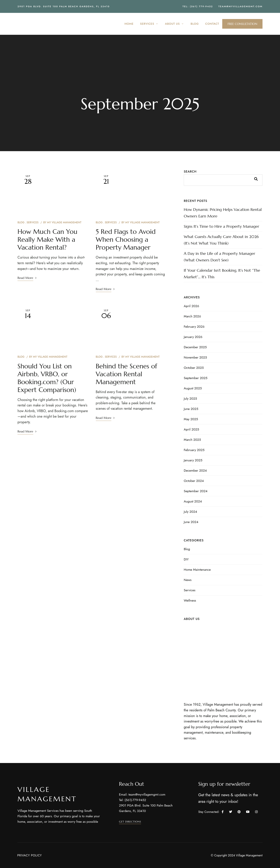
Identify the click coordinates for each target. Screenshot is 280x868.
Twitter (231, 812)
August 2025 (193, 388)
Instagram (256, 812)
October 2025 (194, 368)
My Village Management (64, 222)
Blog (21, 222)
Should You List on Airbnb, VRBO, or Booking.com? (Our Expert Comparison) (47, 378)
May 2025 (191, 419)
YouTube (248, 812)
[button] (242, 24)
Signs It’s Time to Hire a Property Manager (221, 226)
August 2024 (193, 501)
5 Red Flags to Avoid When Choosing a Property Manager (126, 239)
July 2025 (190, 399)
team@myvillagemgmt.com (240, 6)
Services (32, 222)
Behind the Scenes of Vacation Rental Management (127, 374)
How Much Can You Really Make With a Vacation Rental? (47, 239)
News (188, 580)
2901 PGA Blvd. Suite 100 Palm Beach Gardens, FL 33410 (64, 6)
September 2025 (196, 378)
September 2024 (196, 491)
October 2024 (194, 481)
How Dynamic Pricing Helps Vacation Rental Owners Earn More (223, 213)
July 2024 (190, 512)
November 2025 (195, 357)
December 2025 (195, 347)
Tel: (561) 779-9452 (198, 6)
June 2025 (191, 409)
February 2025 (194, 450)
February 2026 (194, 327)
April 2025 (191, 429)
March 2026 (192, 316)
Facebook (223, 812)
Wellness (190, 600)
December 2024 (195, 471)
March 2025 (192, 440)
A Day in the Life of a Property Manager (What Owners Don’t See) (220, 257)
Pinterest (239, 812)
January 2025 (193, 460)
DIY (186, 559)
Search (190, 171)
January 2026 (193, 337)
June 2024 (191, 522)
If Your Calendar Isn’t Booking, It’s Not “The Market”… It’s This (222, 274)
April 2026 (191, 306)
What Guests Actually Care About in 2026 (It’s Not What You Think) (221, 240)
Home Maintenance (197, 570)
